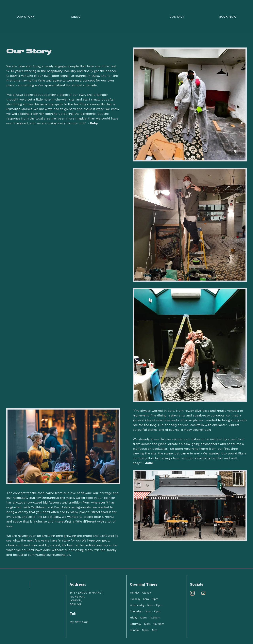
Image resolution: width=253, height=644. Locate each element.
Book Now (228, 17)
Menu (76, 17)
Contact (177, 17)
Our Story (25, 17)
